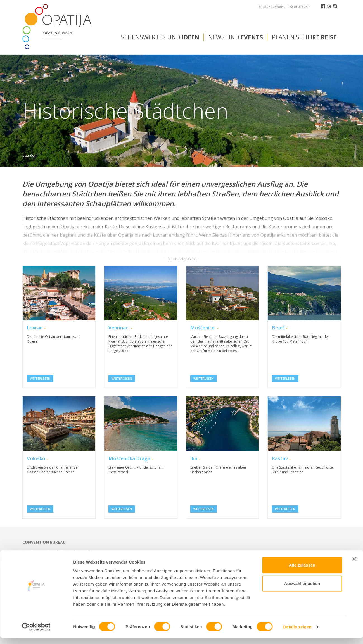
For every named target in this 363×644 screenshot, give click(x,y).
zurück (29, 155)
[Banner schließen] (354, 565)
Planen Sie (304, 37)
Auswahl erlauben (302, 590)
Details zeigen (297, 633)
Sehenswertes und (160, 37)
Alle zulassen (302, 571)
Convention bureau (44, 542)
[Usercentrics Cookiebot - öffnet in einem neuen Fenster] (36, 633)
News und (236, 37)
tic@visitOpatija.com (195, 556)
